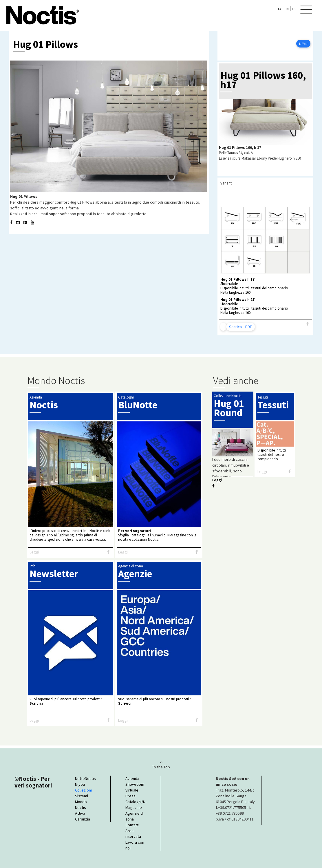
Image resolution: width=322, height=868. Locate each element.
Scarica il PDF (240, 327)
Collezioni (83, 790)
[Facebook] (308, 324)
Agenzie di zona (135, 816)
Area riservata (133, 834)
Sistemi (82, 796)
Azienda (132, 779)
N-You (303, 44)
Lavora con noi (135, 845)
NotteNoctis (85, 779)
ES (294, 9)
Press (130, 796)
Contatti (132, 825)
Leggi (34, 552)
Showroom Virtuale (135, 787)
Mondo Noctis (81, 805)
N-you (80, 784)
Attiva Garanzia (83, 816)
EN (287, 9)
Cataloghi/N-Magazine (136, 805)
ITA (279, 9)
